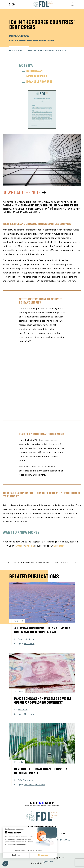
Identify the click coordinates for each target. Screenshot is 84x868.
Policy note (29, 785)
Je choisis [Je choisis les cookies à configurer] (16, 855)
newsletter (59, 546)
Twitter (18, 546)
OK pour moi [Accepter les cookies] (43, 855)
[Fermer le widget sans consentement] (15, 829)
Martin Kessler (19, 41)
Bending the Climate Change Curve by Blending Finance (41, 771)
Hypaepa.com (48, 862)
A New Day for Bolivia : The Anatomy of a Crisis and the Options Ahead (42, 630)
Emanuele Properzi (47, 41)
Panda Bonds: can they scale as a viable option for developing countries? (43, 701)
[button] (5, 864)
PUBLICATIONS (16, 50)
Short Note (29, 644)
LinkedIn (29, 546)
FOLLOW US (65, 840)
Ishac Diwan (33, 41)
